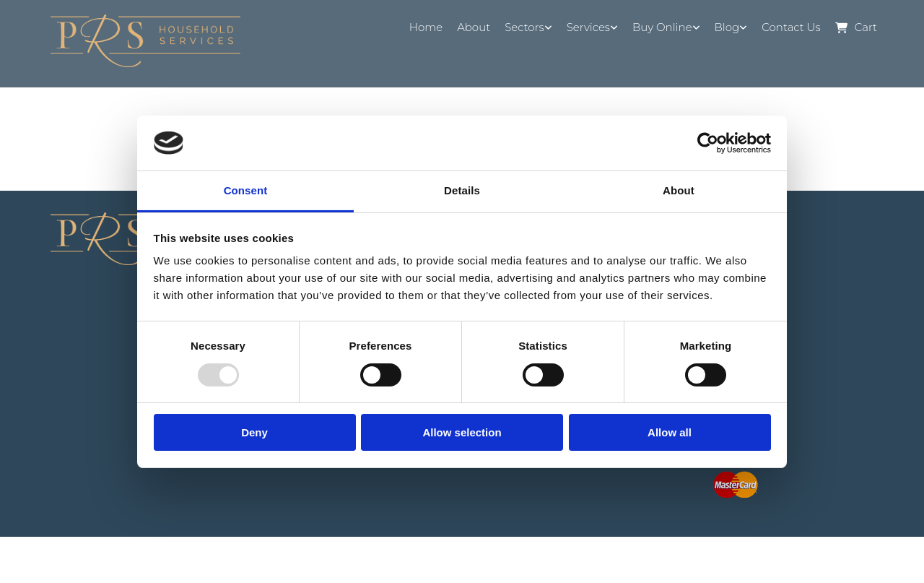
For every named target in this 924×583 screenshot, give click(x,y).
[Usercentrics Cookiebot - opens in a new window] (708, 143)
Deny (254, 432)
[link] (528, 27)
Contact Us (791, 27)
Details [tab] (462, 190)
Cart (856, 27)
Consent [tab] (246, 190)
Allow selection (462, 432)
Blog (727, 27)
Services (588, 27)
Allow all (670, 432)
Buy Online (662, 27)
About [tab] (679, 190)
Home (426, 27)
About (474, 27)
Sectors (524, 27)
